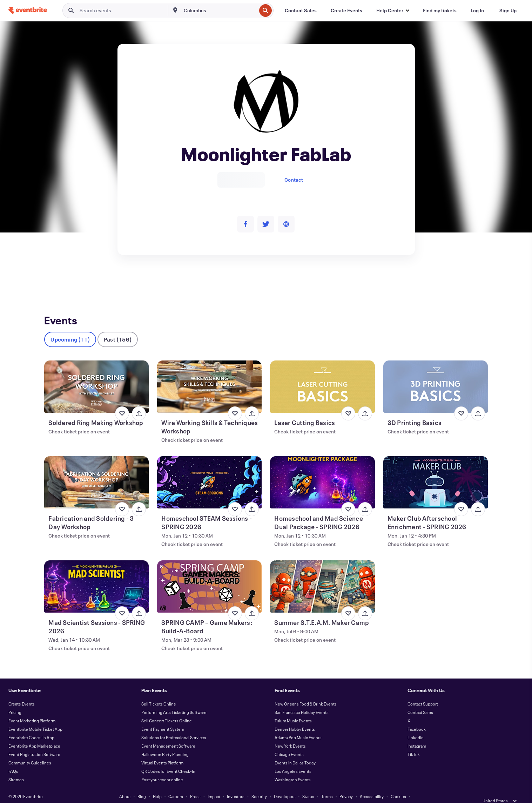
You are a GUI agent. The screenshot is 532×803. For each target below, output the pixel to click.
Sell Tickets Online (159, 692)
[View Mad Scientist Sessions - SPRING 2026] (96, 575)
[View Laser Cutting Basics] (322, 375)
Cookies (398, 785)
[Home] (28, 10)
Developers (285, 785)
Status (308, 785)
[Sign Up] (508, 11)
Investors (236, 785)
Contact (294, 180)
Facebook (417, 717)
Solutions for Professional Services (174, 726)
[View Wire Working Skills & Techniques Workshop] (209, 375)
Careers (176, 785)
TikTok (414, 743)
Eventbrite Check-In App (31, 726)
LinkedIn (416, 726)
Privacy (346, 785)
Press (195, 785)
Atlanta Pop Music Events (298, 726)
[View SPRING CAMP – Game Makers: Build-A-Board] (209, 575)
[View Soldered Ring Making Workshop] (96, 375)
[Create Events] (346, 11)
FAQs (13, 760)
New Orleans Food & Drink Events (306, 692)
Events (52, 281)
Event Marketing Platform (32, 709)
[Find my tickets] (440, 11)
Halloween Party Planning (165, 743)
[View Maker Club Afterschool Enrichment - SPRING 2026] (436, 471)
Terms (327, 785)
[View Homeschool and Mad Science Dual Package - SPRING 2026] (322, 471)
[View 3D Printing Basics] (436, 375)
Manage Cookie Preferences (266, 793)
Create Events (22, 692)
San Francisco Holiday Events (302, 701)
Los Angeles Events (293, 760)
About (125, 785)
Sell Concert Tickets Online (167, 709)
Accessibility (372, 785)
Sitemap (16, 768)
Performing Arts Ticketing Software (174, 701)
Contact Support (423, 692)
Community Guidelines (30, 751)
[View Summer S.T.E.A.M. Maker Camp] (322, 575)
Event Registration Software (34, 743)
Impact (214, 785)
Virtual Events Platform (162, 751)
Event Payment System (163, 717)
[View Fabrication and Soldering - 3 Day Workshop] (96, 471)
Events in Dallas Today (295, 751)
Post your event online (162, 768)
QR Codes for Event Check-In (168, 760)
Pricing (15, 701)
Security (259, 785)
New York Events (290, 734)
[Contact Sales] (301, 11)
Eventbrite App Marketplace (34, 734)
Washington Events (293, 768)
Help (157, 785)
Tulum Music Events (293, 709)
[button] (393, 11)
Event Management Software (168, 734)
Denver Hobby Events (295, 717)
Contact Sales (420, 701)
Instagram (417, 734)
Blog (142, 785)
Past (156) (118, 328)
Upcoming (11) (70, 328)
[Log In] (477, 11)
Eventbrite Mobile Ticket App (35, 717)
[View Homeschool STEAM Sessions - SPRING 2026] (209, 471)
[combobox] (219, 11)
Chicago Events (289, 743)
